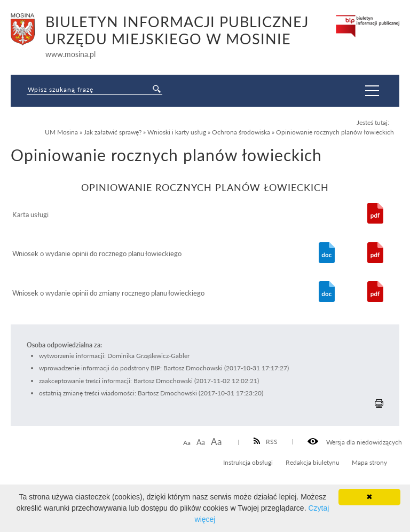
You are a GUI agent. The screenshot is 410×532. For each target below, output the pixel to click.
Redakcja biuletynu (313, 462)
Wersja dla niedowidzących (355, 442)
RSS (266, 441)
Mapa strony (369, 462)
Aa (187, 443)
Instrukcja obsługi (248, 462)
